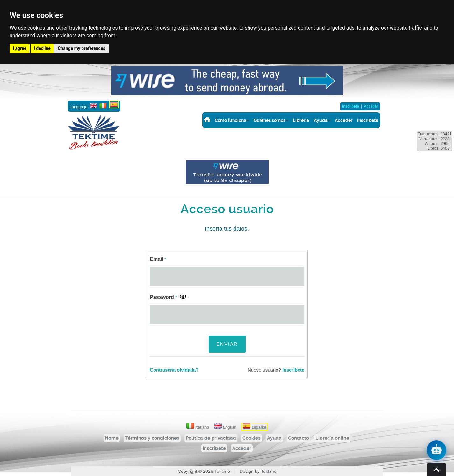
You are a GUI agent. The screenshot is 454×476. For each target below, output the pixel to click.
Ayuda (321, 120)
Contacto (299, 438)
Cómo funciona (231, 120)
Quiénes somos (270, 120)
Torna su (436, 470)
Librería (301, 120)
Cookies (252, 438)
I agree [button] (20, 48)
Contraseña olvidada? (174, 370)
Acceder (371, 106)
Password (163, 297)
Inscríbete (351, 106)
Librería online (332, 438)
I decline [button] (42, 48)
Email (158, 259)
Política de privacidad (211, 438)
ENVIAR (227, 344)
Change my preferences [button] (81, 48)
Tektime (269, 471)
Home (112, 438)
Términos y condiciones (152, 438)
